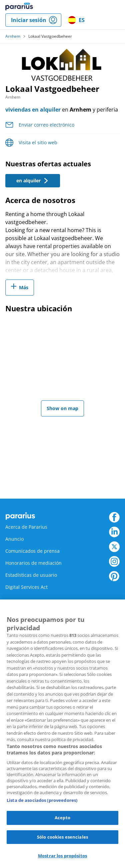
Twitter (114, 547)
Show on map (62, 408)
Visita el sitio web (38, 142)
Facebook (114, 517)
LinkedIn (114, 532)
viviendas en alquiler (33, 110)
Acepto (62, 818)
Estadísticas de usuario (31, 575)
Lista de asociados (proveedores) (42, 800)
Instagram (114, 561)
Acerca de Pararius (26, 527)
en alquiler (32, 181)
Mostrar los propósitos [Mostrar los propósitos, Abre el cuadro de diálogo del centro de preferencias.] (62, 856)
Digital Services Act (26, 587)
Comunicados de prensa (32, 551)
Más (24, 287)
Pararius (19, 7)
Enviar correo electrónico (46, 125)
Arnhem (13, 36)
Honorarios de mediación (33, 563)
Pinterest (114, 576)
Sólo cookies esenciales (62, 837)
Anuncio (14, 539)
